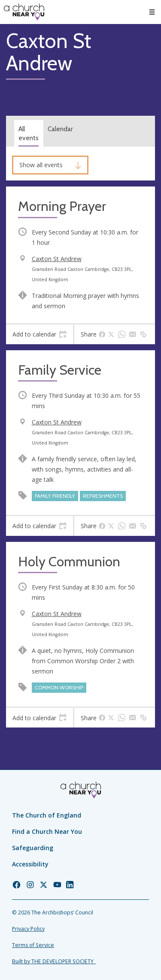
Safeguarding (33, 848)
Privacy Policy (28, 929)
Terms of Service (33, 945)
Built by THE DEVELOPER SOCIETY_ (54, 961)
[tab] (39, 334)
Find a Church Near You (47, 831)
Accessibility (30, 864)
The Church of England (47, 815)
